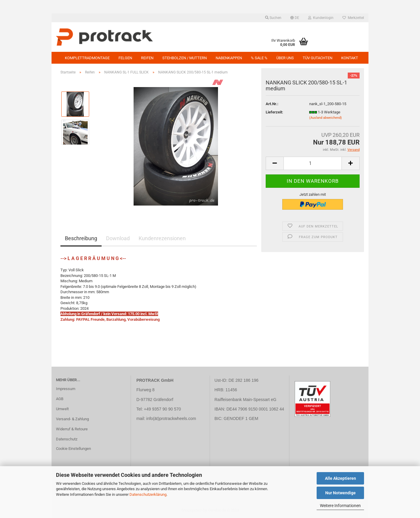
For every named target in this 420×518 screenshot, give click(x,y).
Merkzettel (353, 18)
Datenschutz (67, 439)
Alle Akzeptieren (340, 478)
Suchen (273, 18)
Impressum (66, 389)
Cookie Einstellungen (73, 449)
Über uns (285, 58)
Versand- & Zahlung (72, 419)
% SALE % (259, 58)
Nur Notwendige (340, 493)
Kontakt (350, 58)
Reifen (147, 58)
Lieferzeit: (274, 112)
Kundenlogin (321, 18)
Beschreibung (81, 238)
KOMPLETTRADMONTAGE (87, 58)
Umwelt (62, 409)
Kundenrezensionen (162, 238)
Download (118, 238)
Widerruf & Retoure (72, 429)
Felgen (125, 58)
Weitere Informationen (340, 506)
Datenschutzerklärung (148, 494)
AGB (60, 399)
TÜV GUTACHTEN (318, 58)
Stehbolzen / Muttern (185, 58)
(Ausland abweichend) (326, 118)
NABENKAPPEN (229, 58)
